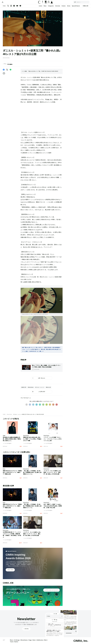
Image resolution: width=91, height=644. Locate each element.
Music (11, 641)
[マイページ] (6, 3)
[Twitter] (8, 7)
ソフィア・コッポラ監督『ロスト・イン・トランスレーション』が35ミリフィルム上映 (53, 440)
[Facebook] (14, 7)
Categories (51, 7)
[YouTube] (17, 7)
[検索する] (72, 3)
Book (34, 641)
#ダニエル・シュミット (40, 389)
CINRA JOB (85, 7)
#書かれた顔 (48, 389)
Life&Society (40, 641)
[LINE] (20, 7)
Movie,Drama (9, 416)
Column (64, 7)
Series (69, 7)
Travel (12, 643)
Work (45, 641)
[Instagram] (11, 7)
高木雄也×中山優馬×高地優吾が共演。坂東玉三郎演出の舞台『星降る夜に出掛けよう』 (12, 440)
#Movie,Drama (31, 389)
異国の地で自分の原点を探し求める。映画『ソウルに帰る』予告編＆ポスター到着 (32, 440)
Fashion (16, 643)
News (45, 7)
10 (57, 406)
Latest (40, 7)
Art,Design (17, 641)
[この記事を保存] (4, 75)
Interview (58, 7)
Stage (30, 641)
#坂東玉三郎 (24, 389)
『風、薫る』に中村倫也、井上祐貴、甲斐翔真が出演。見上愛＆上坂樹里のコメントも (32, 474)
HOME (4, 416)
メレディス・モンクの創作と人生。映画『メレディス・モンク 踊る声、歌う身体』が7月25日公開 (53, 474)
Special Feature (76, 7)
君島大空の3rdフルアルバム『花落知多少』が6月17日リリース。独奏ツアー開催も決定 (12, 474)
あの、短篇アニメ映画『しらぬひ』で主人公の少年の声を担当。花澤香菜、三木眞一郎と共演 (53, 507)
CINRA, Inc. (81, 642)
